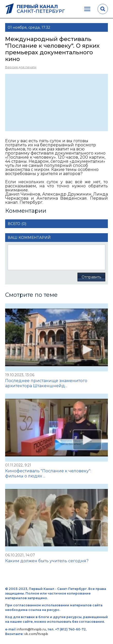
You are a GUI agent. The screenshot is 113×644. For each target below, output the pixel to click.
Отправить (91, 277)
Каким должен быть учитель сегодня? (47, 561)
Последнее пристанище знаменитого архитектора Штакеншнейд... (46, 383)
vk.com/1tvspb (36, 634)
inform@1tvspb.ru (31, 629)
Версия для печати (21, 67)
